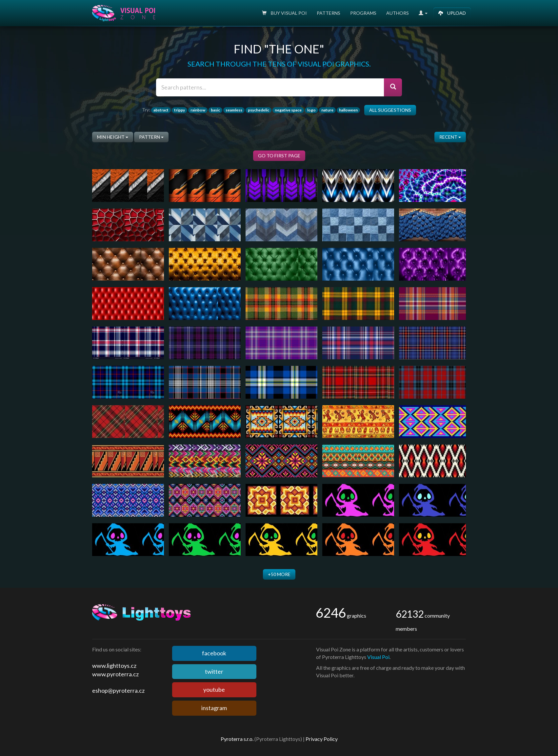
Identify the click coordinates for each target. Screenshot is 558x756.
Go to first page (279, 156)
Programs (363, 13)
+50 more (279, 574)
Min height (113, 137)
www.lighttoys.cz (114, 666)
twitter (214, 671)
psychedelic (259, 110)
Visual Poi (378, 657)
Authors (398, 13)
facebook (214, 653)
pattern (151, 137)
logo (311, 110)
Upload (452, 13)
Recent (450, 137)
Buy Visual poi (284, 13)
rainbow (198, 110)
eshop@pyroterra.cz (118, 690)
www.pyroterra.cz (115, 674)
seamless (234, 110)
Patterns (329, 13)
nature (327, 110)
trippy (179, 110)
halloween (348, 110)
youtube (214, 689)
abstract (161, 110)
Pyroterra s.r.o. (237, 739)
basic (215, 110)
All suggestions (390, 110)
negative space (288, 110)
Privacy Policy (322, 739)
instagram (214, 708)
